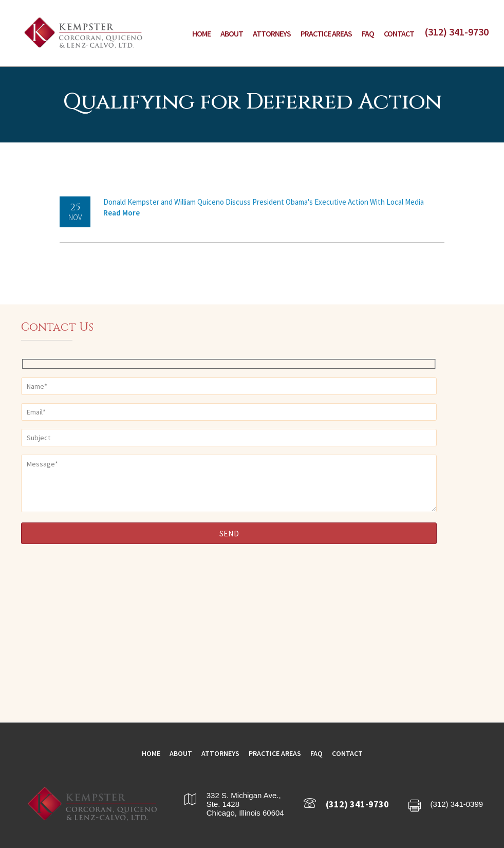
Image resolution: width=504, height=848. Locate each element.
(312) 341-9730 (456, 32)
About (232, 33)
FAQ (368, 33)
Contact (399, 33)
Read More (122, 213)
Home (201, 33)
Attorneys (272, 33)
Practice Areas (326, 33)
